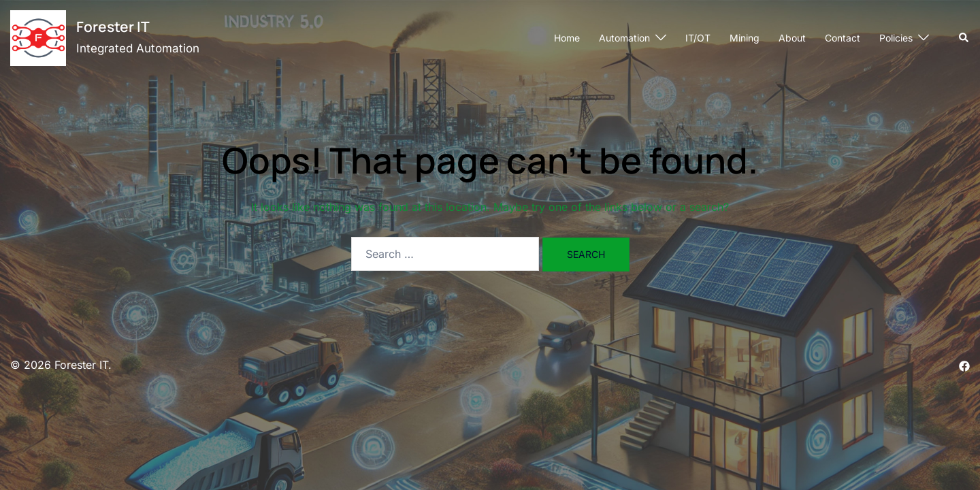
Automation (624, 38)
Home (567, 38)
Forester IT (113, 27)
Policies (896, 38)
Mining (745, 38)
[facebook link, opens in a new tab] (964, 365)
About (792, 38)
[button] (964, 38)
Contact (843, 38)
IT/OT (698, 38)
